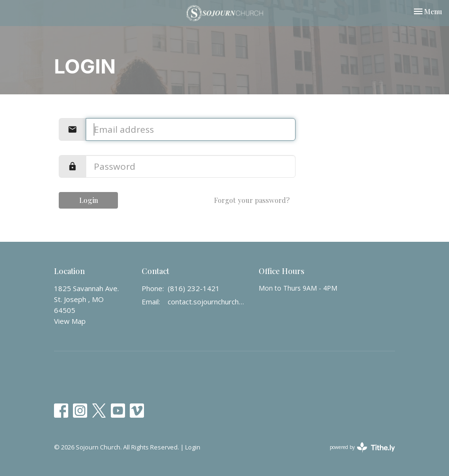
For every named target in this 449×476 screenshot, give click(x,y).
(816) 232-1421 (194, 288)
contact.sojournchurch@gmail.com (208, 302)
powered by (362, 447)
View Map (70, 321)
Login (89, 200)
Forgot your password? (252, 200)
